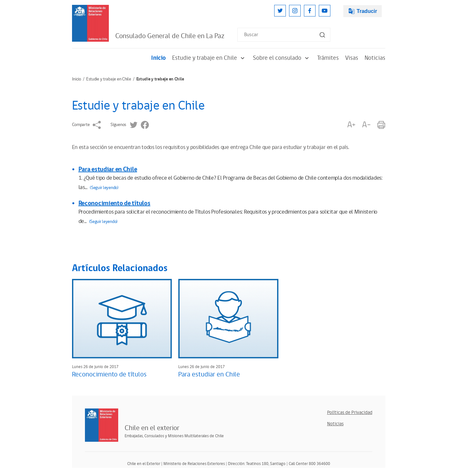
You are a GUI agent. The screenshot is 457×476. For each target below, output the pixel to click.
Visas (352, 58)
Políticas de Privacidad (350, 413)
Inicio (158, 58)
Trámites (328, 58)
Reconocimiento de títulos (114, 203)
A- (366, 125)
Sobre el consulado (282, 58)
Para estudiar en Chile (108, 169)
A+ (351, 125)
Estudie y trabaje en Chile (209, 58)
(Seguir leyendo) (104, 188)
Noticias (375, 58)
